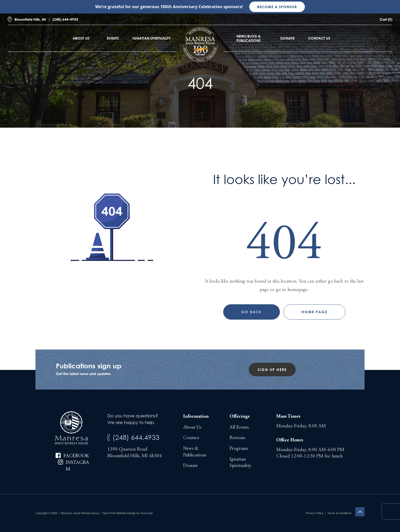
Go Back (252, 312)
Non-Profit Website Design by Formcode (128, 513)
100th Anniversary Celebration (191, 7)
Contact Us (319, 38)
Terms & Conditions (339, 513)
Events (113, 38)
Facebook (76, 456)
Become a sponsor (277, 7)
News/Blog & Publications (249, 38)
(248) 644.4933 (136, 437)
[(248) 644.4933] (109, 438)
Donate (287, 38)
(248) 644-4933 (65, 19)
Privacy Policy (315, 513)
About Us (81, 38)
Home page (314, 312)
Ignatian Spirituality (152, 38)
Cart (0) (386, 19)
